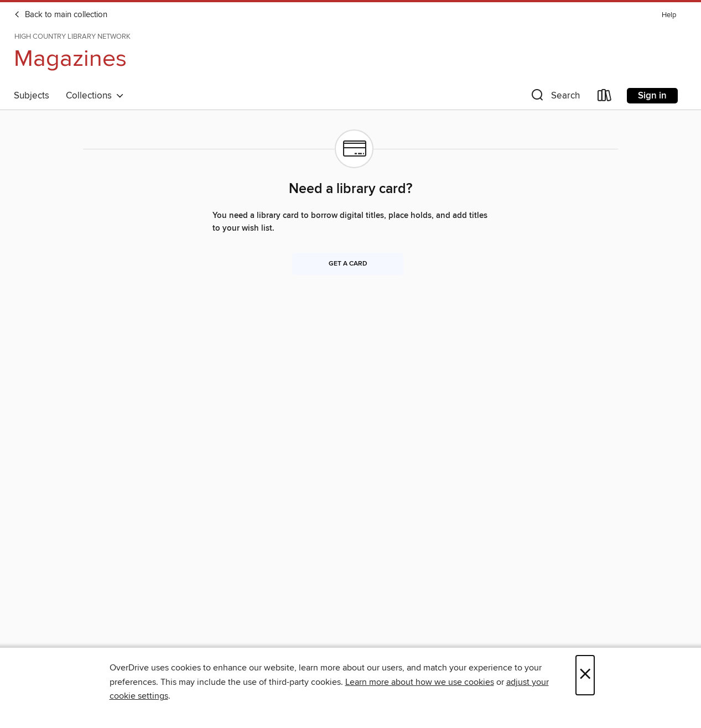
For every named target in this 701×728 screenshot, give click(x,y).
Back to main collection (61, 15)
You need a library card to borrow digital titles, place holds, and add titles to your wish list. (350, 222)
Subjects (32, 96)
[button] (554, 98)
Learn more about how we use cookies (420, 682)
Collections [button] (95, 96)
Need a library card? (350, 189)
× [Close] (585, 675)
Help (669, 15)
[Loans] (605, 98)
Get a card (348, 264)
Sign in (652, 96)
